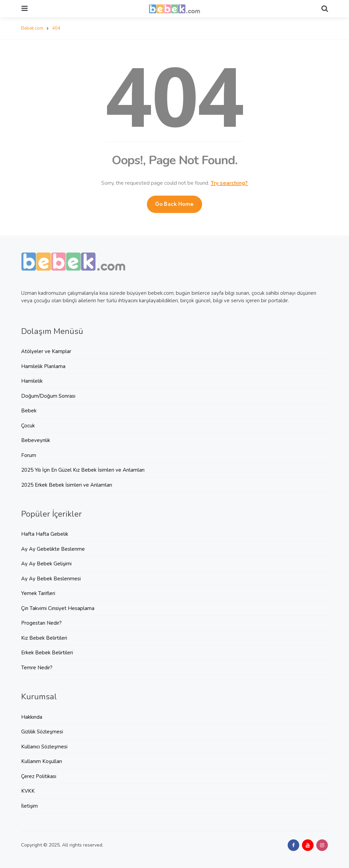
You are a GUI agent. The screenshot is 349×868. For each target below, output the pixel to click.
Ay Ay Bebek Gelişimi (46, 564)
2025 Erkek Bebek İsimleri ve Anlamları (67, 485)
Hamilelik (32, 381)
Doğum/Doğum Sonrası (48, 396)
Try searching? (229, 183)
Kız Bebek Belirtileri (44, 638)
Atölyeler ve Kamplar (46, 351)
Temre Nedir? (37, 668)
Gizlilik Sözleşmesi (42, 732)
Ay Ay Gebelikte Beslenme (53, 549)
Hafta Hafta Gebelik (45, 534)
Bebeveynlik (36, 440)
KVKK (28, 791)
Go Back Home (174, 204)
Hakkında (32, 717)
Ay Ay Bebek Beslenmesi (51, 579)
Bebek (29, 411)
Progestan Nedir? (41, 623)
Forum (29, 455)
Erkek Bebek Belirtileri (47, 653)
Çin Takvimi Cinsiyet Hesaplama (58, 608)
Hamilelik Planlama (43, 366)
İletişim (29, 806)
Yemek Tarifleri (38, 593)
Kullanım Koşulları (42, 761)
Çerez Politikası (39, 776)
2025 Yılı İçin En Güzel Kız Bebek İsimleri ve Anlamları (83, 470)
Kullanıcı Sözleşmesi (44, 747)
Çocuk (28, 426)
